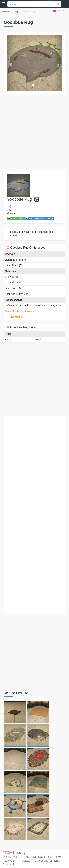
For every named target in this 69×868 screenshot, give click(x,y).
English (59, 11)
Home (7, 12)
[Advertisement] (34, 132)
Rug (16, 12)
